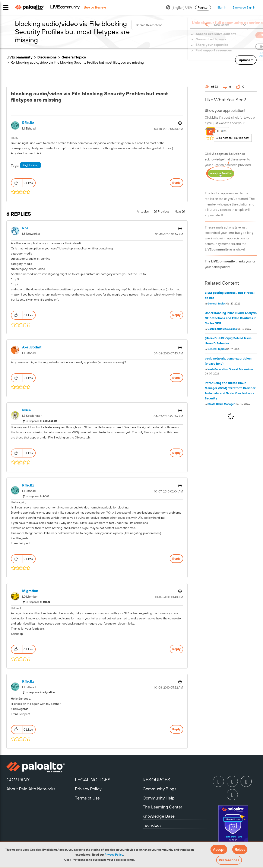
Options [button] (244, 60)
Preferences (229, 860)
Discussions (47, 57)
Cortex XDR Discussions (222, 329)
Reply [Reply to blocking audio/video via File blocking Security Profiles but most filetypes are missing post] (176, 183)
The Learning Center (162, 807)
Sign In (222, 7)
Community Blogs (159, 789)
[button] (219, 849)
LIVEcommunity (19, 57)
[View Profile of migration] (30, 591)
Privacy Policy (114, 855)
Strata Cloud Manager (221, 404)
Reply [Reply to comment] (176, 315)
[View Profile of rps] (25, 228)
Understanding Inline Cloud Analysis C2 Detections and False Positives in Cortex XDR (231, 318)
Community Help (159, 798)
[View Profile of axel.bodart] (32, 347)
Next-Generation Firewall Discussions (230, 369)
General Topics (74, 57)
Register (203, 7)
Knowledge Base (159, 816)
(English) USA (179, 7)
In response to (42, 421)
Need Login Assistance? (237, 55)
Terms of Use (87, 798)
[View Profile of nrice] (27, 410)
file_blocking (30, 165)
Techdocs (152, 825)
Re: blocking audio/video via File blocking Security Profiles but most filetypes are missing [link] (77, 62)
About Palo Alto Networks (31, 789)
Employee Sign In (244, 7)
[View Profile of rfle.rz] (28, 123)
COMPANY (18, 780)
